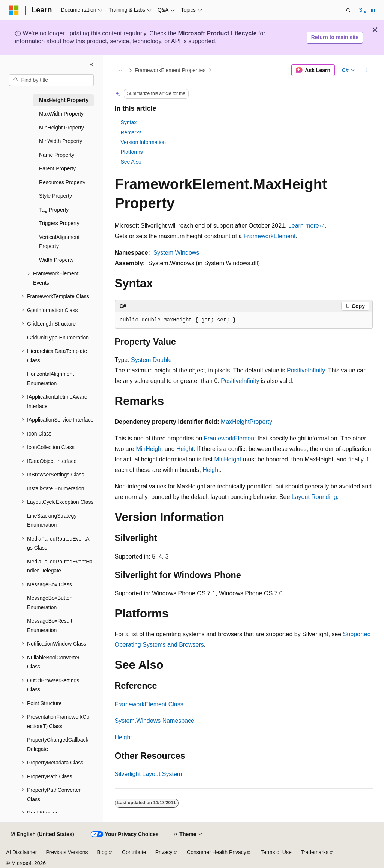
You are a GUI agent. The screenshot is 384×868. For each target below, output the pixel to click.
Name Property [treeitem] (57, 155)
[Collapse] (92, 65)
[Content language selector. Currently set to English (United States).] (42, 835)
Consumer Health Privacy (217, 852)
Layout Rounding (314, 497)
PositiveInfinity (306, 370)
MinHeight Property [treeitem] (61, 128)
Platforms (132, 152)
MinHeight (149, 449)
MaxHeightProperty (247, 422)
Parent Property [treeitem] (57, 168)
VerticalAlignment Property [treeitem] (59, 242)
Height (185, 449)
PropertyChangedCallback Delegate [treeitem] (58, 744)
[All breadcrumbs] (121, 70)
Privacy (164, 852)
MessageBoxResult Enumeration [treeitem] (50, 625)
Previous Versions (67, 852)
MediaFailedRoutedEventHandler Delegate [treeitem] (60, 566)
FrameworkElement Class (149, 704)
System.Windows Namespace (155, 721)
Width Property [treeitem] (56, 260)
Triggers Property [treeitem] (59, 223)
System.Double (151, 360)
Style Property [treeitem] (55, 196)
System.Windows (176, 253)
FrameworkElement (270, 236)
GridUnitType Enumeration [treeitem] (58, 338)
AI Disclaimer (21, 852)
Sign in (367, 10)
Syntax (129, 122)
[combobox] (51, 80)
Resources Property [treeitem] (62, 182)
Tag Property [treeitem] (54, 210)
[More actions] (366, 70)
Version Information (143, 142)
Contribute (134, 852)
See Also (131, 162)
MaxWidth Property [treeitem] (61, 114)
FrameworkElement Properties (170, 70)
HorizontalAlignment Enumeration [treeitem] (50, 379)
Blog (102, 852)
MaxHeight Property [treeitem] (64, 100)
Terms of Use (276, 852)
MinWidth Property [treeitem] (61, 141)
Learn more (304, 226)
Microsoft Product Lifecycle (217, 33)
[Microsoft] (14, 10)
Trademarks (315, 852)
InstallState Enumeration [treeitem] (56, 488)
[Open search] (348, 10)
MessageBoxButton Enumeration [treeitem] (50, 603)
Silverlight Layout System (148, 774)
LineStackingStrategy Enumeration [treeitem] (52, 520)
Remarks (131, 132)
